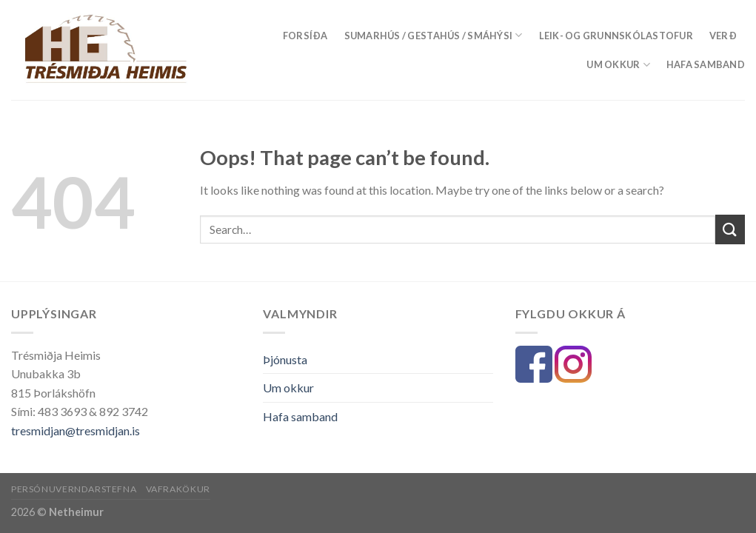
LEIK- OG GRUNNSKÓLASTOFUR (616, 36)
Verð (723, 36)
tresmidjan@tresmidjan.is (76, 430)
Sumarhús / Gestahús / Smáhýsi (434, 35)
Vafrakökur (178, 489)
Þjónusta (285, 359)
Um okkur (618, 65)
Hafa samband (706, 64)
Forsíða (305, 36)
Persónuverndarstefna (74, 489)
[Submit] (730, 229)
